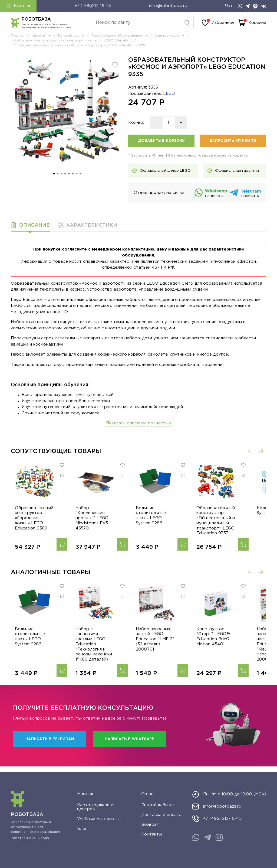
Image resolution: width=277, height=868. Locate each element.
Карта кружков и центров (95, 807)
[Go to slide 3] (61, 174)
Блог (82, 829)
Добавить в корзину (161, 141)
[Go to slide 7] (77, 174)
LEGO (169, 94)
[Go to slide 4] (65, 174)
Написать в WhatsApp (129, 745)
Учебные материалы (98, 819)
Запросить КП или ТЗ (233, 141)
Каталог (19, 6)
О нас (147, 794)
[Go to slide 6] (73, 174)
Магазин (86, 794)
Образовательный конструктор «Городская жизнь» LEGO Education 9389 (31, 523)
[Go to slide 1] (54, 174)
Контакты (151, 834)
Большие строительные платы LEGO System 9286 (165, 518)
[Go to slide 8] (80, 174)
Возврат (150, 825)
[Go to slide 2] (58, 174)
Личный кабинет (158, 805)
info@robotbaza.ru (168, 6)
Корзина (252, 23)
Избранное (218, 23)
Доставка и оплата (161, 815)
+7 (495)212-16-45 (93, 6)
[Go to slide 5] (69, 174)
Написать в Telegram (50, 745)
